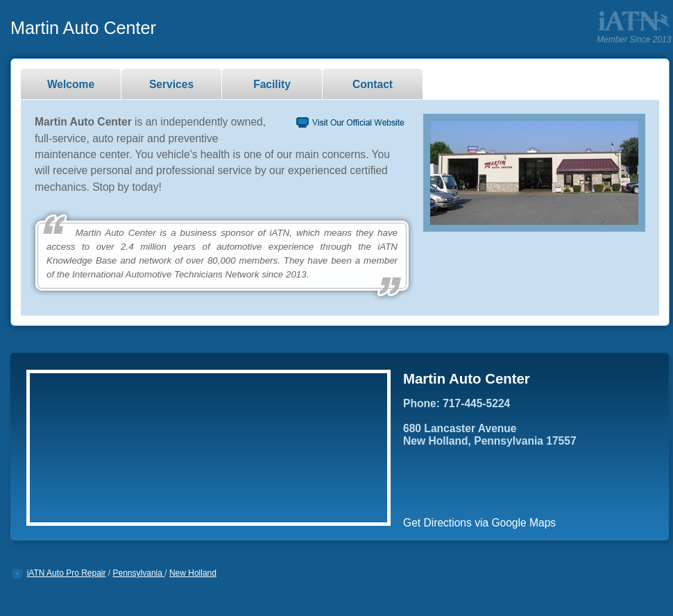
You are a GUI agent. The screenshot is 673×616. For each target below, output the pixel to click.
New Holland (193, 573)
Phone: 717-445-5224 (457, 403)
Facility (272, 84)
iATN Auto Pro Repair (67, 573)
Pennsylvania (139, 573)
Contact (373, 84)
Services (171, 84)
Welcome (71, 84)
